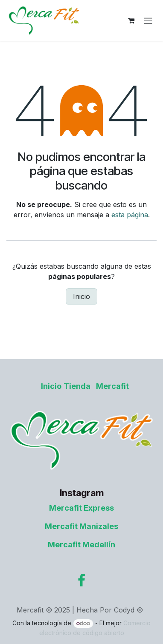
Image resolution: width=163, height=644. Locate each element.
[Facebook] (81, 581)
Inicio (81, 296)
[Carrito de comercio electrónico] (131, 20)
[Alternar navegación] (148, 20)
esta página (130, 215)
